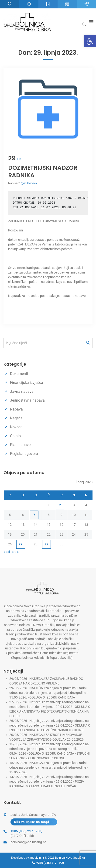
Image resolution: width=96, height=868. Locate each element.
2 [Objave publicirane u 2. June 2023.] (60, 505)
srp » (15, 552)
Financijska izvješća (27, 383)
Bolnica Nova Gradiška (70, 858)
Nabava (16, 409)
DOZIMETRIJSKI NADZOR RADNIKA (43, 171)
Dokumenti (19, 374)
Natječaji (17, 418)
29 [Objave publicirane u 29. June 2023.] (47, 544)
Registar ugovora (24, 454)
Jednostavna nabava (27, 400)
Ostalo (15, 436)
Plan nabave (20, 445)
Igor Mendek (29, 183)
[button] (90, 41)
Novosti (16, 427)
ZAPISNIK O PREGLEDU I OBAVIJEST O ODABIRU (44, 221)
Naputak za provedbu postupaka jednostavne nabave (47, 296)
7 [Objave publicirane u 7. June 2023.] (34, 515)
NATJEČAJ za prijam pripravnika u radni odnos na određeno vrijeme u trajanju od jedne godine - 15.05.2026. (48, 767)
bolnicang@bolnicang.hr (28, 842)
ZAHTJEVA (26, 244)
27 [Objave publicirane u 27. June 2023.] (21, 544)
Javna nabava (22, 391)
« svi (7, 552)
